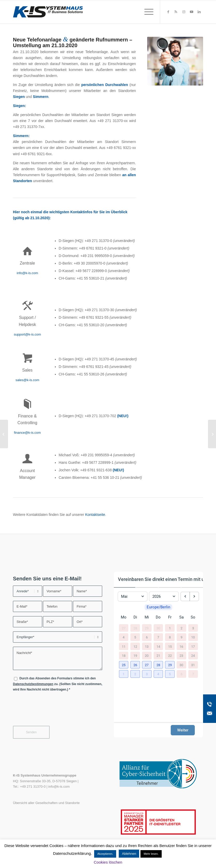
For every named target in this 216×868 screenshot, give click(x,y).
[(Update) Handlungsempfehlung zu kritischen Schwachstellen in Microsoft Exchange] (4, 434)
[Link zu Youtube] (191, 12)
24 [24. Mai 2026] (193, 656)
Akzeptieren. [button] (105, 854)
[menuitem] (146, 12)
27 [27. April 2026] (124, 628)
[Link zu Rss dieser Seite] (176, 12)
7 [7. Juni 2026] (193, 674)
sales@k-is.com (27, 380)
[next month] (194, 596)
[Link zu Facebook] (168, 12)
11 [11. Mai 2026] (124, 646)
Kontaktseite (95, 515)
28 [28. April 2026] (135, 628)
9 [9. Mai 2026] (181, 637)
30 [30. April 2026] (158, 628)
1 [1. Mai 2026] (170, 628)
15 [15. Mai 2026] (170, 646)
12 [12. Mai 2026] (135, 646)
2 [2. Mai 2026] (181, 628)
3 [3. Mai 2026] (193, 628)
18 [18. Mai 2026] (124, 656)
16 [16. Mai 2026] (181, 646)
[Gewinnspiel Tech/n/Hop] (212, 434)
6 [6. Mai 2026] (147, 637)
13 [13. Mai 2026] (147, 646)
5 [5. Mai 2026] (135, 637)
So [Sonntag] (193, 617)
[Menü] (146, 12)
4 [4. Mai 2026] (124, 637)
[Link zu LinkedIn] (199, 12)
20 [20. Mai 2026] (147, 656)
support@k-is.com (27, 334)
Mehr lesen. (151, 854)
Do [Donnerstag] (158, 617)
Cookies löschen (108, 862)
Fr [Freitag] (170, 617)
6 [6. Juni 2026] (181, 674)
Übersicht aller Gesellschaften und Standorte (46, 803)
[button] (124, 665)
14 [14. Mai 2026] (158, 646)
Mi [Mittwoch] (147, 617)
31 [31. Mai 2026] (193, 665)
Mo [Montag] (124, 617)
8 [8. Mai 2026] (170, 637)
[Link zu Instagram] (184, 12)
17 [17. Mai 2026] (193, 646)
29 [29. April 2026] (147, 628)
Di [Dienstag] (135, 617)
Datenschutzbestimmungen (33, 684)
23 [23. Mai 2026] (181, 656)
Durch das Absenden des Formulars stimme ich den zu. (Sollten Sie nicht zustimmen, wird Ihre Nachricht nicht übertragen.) (58, 684)
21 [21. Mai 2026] (158, 656)
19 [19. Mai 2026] (135, 656)
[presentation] (52, 712)
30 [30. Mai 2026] (181, 665)
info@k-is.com (28, 273)
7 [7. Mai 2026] (158, 637)
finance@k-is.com (27, 433)
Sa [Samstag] (181, 617)
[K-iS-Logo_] (48, 12)
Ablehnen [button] (129, 854)
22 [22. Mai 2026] (170, 656)
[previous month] (185, 596)
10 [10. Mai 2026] (193, 637)
